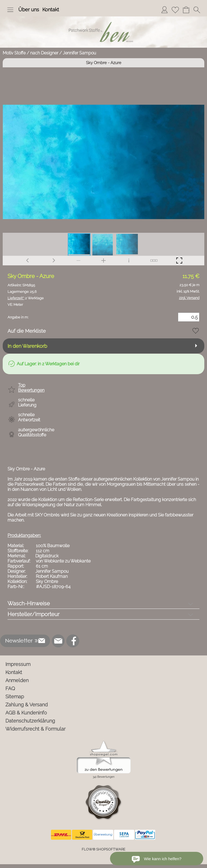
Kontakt (51, 10)
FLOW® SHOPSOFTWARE (103, 849)
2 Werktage (26, 298)
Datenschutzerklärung (30, 721)
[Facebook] (73, 641)
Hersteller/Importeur (34, 614)
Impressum (18, 664)
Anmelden (17, 680)
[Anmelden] (164, 10)
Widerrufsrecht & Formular (35, 729)
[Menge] (189, 317)
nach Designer (44, 53)
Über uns (29, 10)
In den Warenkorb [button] (27, 346)
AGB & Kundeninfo (26, 713)
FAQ (10, 688)
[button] (10, 10)
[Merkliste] (175, 10)
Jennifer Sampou (79, 53)
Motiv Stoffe (14, 53)
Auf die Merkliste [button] (27, 331)
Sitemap (15, 697)
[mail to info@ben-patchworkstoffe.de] (58, 641)
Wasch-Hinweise (29, 603)
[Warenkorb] (186, 10)
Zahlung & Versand (27, 705)
